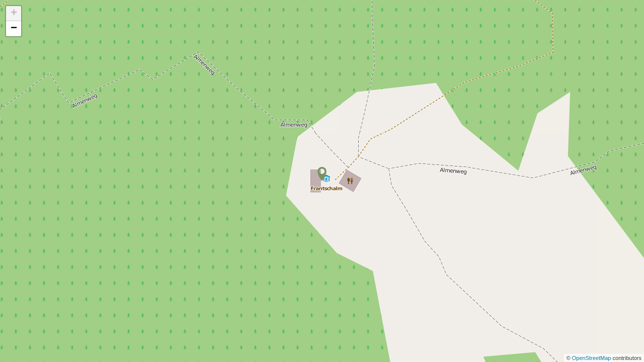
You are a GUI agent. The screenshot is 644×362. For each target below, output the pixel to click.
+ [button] (14, 14)
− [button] (14, 29)
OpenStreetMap (592, 358)
